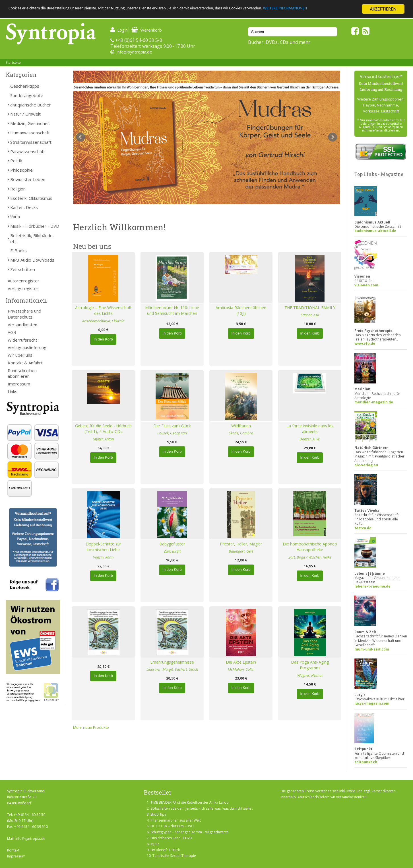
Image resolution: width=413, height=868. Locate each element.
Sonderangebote (27, 95)
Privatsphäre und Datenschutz (24, 314)
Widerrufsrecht (22, 340)
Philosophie (21, 170)
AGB (12, 332)
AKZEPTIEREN (383, 9)
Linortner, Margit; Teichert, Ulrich (172, 669)
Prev (80, 137)
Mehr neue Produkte (91, 727)
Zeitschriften (23, 269)
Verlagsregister (23, 288)
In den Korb (103, 339)
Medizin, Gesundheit (30, 123)
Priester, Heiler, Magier (241, 544)
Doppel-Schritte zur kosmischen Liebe (103, 547)
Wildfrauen (241, 426)
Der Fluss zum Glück (172, 426)
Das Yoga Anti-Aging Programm (310, 665)
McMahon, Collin (241, 669)
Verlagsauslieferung (27, 347)
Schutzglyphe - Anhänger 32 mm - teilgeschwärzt (189, 832)
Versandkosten (22, 325)
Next (333, 137)
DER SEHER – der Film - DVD (172, 826)
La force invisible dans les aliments (310, 429)
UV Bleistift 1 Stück (165, 850)
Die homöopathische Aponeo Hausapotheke (310, 547)
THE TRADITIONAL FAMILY (310, 308)
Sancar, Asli (310, 315)
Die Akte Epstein (241, 662)
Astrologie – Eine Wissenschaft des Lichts (103, 311)
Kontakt (13, 850)
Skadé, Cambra (241, 433)
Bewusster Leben (28, 179)
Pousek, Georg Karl (172, 433)
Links (13, 391)
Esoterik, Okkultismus (31, 198)
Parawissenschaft (28, 151)
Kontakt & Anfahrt (25, 363)
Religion (18, 189)
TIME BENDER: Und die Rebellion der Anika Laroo (190, 802)
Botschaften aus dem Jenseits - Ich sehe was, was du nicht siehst (202, 808)
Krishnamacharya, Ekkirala (103, 321)
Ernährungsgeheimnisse (172, 662)
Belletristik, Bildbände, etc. (32, 238)
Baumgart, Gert (241, 551)
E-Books (18, 251)
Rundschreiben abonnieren (22, 373)
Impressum (19, 384)
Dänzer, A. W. (310, 439)
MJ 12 (155, 844)
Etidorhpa (158, 814)
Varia (15, 217)
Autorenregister (23, 281)
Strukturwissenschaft (31, 142)
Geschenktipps (25, 86)
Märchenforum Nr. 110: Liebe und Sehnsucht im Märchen (172, 311)
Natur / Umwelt (25, 114)
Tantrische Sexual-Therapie (174, 856)
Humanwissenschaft (30, 133)
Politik (16, 161)
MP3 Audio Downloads (32, 260)
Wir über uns (20, 355)
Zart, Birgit (172, 551)
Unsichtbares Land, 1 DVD (171, 838)
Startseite (13, 62)
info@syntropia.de (134, 52)
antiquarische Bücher (31, 105)
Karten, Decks (24, 207)
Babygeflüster (172, 544)
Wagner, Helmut (310, 675)
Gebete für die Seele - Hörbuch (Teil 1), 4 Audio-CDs (103, 429)
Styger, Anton (103, 439)
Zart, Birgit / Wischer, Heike (310, 557)
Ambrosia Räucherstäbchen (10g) (241, 311)
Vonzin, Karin (103, 557)
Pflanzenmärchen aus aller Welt (176, 820)
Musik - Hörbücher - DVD (35, 226)
